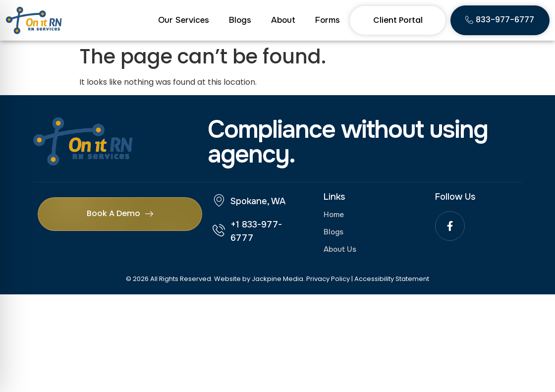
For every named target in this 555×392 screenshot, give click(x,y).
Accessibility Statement (392, 279)
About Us (340, 249)
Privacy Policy (328, 279)
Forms (328, 20)
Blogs (240, 20)
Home (334, 215)
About (283, 20)
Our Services (184, 20)
